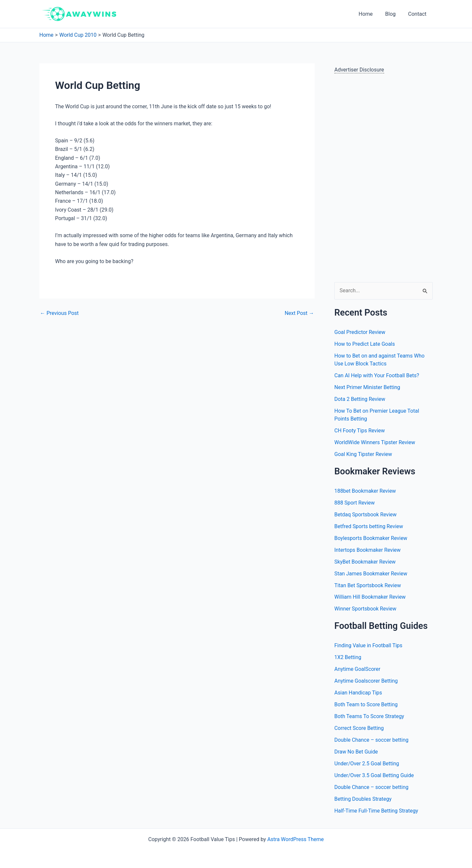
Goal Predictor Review (360, 332)
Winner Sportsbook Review (365, 609)
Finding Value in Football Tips (369, 646)
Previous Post (59, 313)
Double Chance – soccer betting (372, 740)
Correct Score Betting (359, 728)
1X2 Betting (348, 658)
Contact (418, 14)
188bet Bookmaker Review (365, 491)
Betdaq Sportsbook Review (366, 515)
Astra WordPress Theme (295, 839)
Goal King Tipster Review (363, 454)
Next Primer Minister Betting (367, 387)
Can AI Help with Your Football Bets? (377, 375)
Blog (393, 14)
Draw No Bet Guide (356, 752)
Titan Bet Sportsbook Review (368, 585)
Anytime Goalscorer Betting (366, 681)
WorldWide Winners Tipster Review (375, 442)
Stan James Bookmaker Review (371, 574)
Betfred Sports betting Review (369, 526)
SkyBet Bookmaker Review (365, 562)
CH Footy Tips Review (360, 431)
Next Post (299, 313)
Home (371, 14)
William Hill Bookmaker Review (370, 597)
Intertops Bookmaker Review (368, 550)
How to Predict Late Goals (365, 344)
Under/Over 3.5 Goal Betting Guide (374, 776)
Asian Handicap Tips (358, 693)
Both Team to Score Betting (366, 705)
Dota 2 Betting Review (360, 399)
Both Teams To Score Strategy (369, 717)
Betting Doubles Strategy (363, 799)
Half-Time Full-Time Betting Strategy (376, 811)
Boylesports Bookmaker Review (371, 538)
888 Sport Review (355, 503)
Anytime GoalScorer (357, 669)
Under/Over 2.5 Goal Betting (367, 764)
